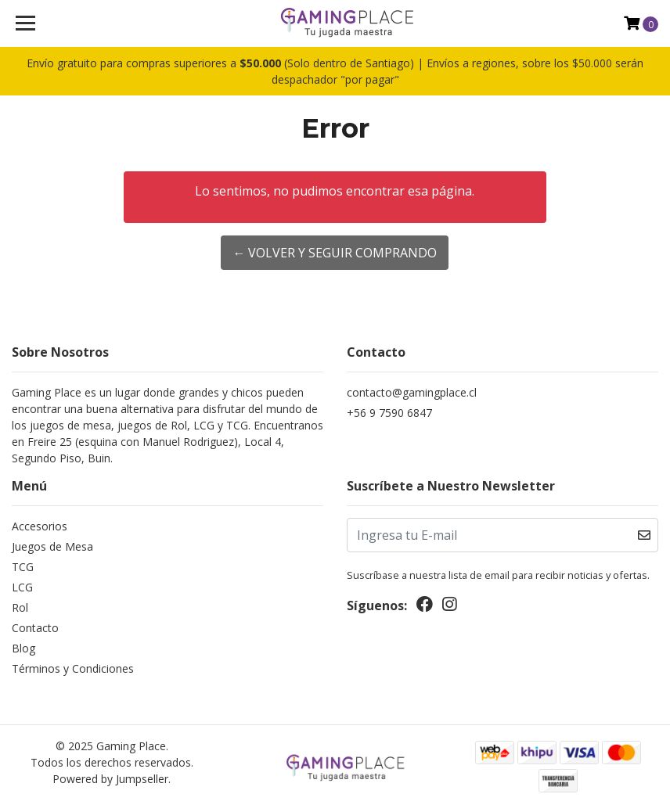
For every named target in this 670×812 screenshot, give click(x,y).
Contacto (35, 628)
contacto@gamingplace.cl (412, 392)
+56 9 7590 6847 (389, 413)
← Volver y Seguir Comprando (335, 253)
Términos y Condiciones (73, 668)
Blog (23, 648)
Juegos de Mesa (52, 546)
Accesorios (40, 526)
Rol (20, 607)
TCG (23, 567)
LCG (22, 587)
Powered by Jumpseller (110, 779)
